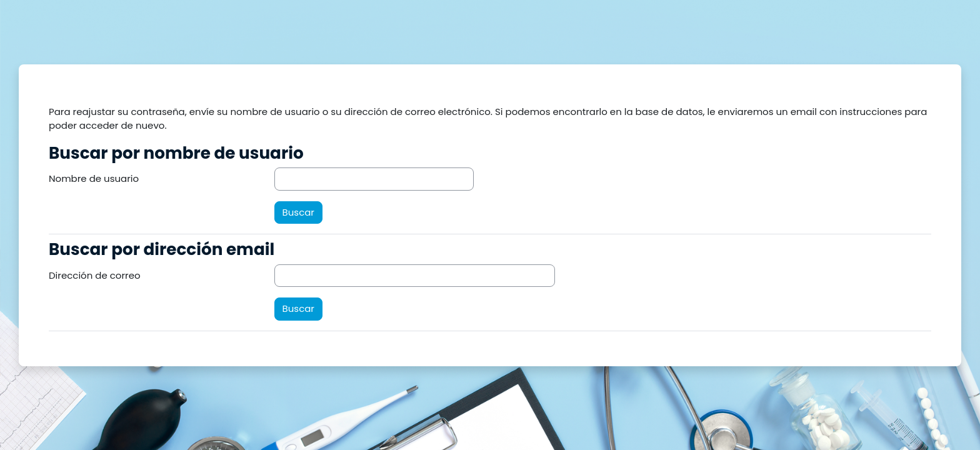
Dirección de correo (95, 275)
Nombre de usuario (94, 178)
